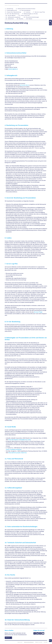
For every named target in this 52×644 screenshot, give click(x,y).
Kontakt (46, 642)
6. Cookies (27, 12)
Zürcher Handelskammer (6, 2)
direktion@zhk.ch (13, 69)
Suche (46, 2)
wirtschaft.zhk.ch (24, 85)
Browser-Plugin (38, 312)
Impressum (20, 642)
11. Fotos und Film (24, 15)
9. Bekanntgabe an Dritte (30, 14)
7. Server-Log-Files (39, 12)
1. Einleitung (9, 9)
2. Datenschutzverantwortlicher (26, 9)
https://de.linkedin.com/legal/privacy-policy (20, 440)
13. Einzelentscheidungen (31, 17)
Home (6, 5)
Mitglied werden (39, 642)
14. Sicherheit (10, 19)
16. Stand (29, 19)
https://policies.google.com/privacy (18, 453)
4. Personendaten (25, 10)
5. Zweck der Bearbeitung (13, 12)
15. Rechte (20, 19)
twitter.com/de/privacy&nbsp (14, 449)
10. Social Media (10, 15)
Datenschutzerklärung (14, 5)
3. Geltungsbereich (11, 10)
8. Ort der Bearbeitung (12, 14)
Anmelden (8, 638)
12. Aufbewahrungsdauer (13, 17)
